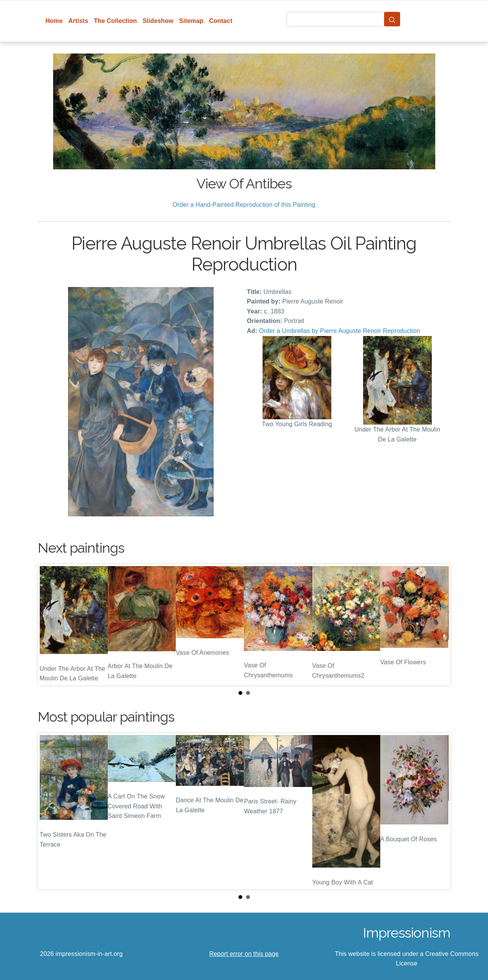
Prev (50, 625)
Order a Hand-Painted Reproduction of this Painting (244, 205)
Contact (221, 21)
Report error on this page (244, 954)
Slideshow (158, 21)
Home (54, 21)
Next (439, 625)
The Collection (115, 21)
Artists (78, 21)
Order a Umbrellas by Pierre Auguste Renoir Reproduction (340, 331)
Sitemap (191, 21)
